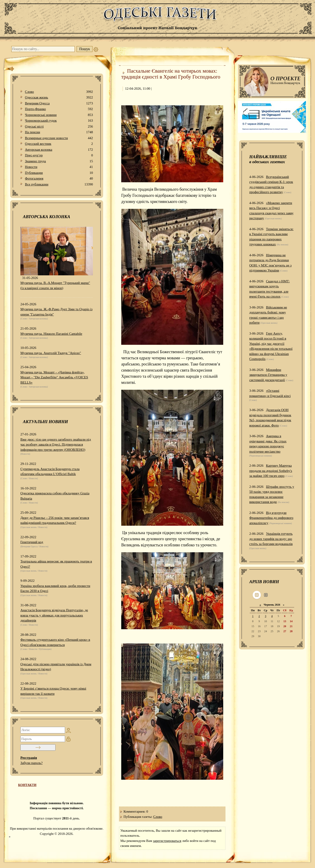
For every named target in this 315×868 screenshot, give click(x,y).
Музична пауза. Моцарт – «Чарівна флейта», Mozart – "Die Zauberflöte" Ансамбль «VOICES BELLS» (54, 377)
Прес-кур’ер (59, 155)
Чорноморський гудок (59, 121)
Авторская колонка (59, 150)
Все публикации (59, 184)
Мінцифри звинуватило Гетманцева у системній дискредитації (268, 375)
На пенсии (59, 132)
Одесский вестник (59, 144)
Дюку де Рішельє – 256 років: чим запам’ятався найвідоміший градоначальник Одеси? (55, 520)
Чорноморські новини (59, 115)
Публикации (59, 173)
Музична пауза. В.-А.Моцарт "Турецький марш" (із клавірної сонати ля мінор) (55, 285)
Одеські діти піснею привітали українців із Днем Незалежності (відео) (56, 667)
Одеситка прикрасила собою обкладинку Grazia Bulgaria (55, 496)
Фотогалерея (59, 179)
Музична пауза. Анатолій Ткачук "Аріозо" (51, 353)
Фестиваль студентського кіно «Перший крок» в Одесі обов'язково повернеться (55, 642)
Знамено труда (59, 161)
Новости (59, 167)
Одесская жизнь (59, 97)
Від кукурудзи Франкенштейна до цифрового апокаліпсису (271, 518)
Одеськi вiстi (59, 127)
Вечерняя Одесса (59, 103)
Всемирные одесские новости (59, 138)
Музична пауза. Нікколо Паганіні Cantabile (51, 334)
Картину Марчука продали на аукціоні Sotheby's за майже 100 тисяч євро (271, 471)
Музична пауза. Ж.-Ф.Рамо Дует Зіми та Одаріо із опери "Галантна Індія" (56, 312)
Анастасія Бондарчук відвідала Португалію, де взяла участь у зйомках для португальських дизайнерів (54, 615)
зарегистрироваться (167, 841)
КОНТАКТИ (27, 785)
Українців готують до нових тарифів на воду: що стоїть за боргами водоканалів (271, 539)
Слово (59, 92)
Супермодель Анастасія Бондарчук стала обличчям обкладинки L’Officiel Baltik (50, 472)
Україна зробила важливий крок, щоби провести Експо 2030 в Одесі (55, 588)
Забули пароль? (31, 763)
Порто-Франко (59, 109)
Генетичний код (32, 542)
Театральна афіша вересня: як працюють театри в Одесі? (56, 564)
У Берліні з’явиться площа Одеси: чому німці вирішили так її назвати (53, 691)
